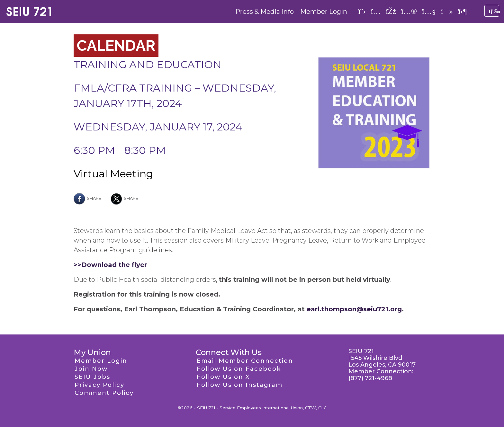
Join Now (91, 369)
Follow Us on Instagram (240, 385)
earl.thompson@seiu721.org (354, 309)
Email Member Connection (245, 361)
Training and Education (148, 64)
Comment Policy (104, 393)
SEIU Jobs (92, 377)
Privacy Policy (99, 385)
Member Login (324, 12)
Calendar (116, 46)
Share (87, 198)
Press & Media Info (265, 12)
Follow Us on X (223, 377)
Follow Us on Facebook (239, 369)
